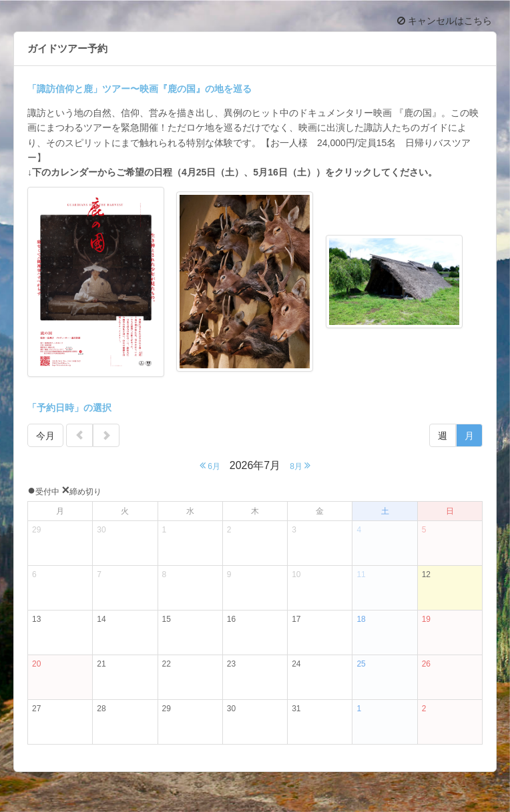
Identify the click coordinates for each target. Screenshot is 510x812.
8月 (300, 465)
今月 (45, 436)
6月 (210, 465)
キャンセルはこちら (445, 21)
